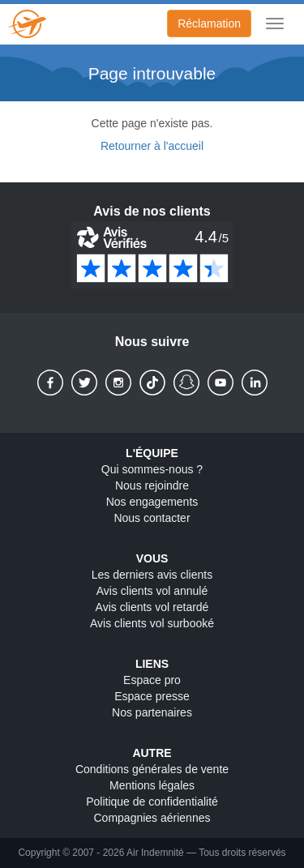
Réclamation (209, 24)
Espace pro (152, 680)
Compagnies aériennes (152, 818)
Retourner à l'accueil (152, 146)
